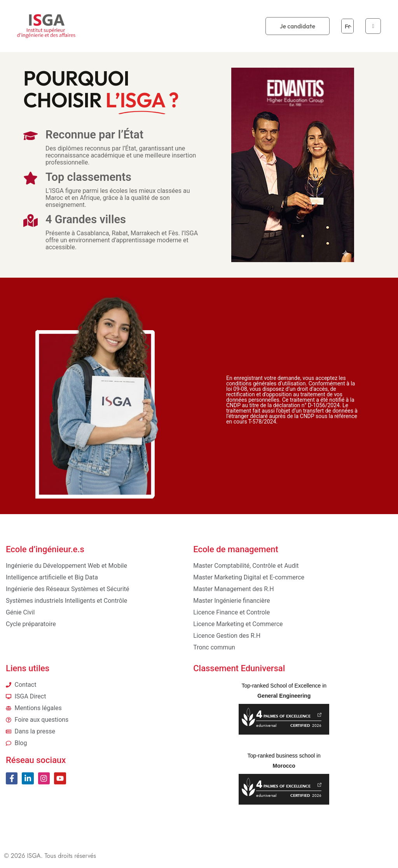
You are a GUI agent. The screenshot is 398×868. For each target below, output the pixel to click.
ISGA (34, 856)
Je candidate (298, 26)
